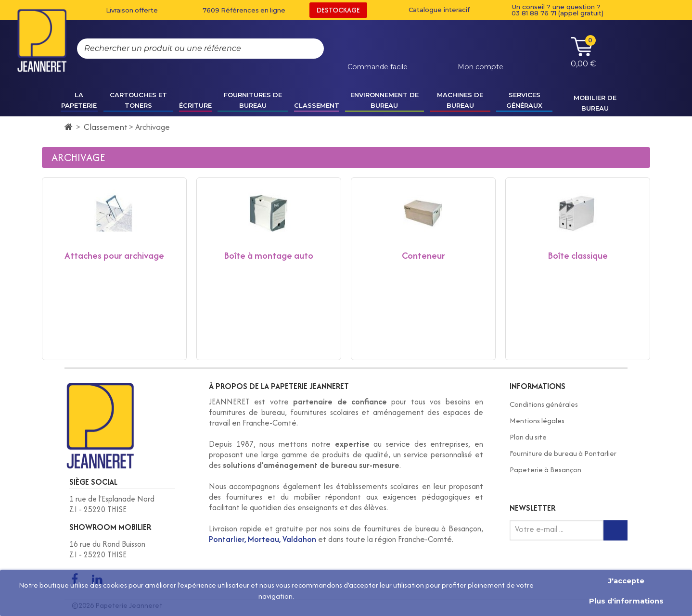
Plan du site (528, 437)
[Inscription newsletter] (615, 530)
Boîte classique (578, 255)
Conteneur (423, 255)
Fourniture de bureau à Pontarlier (563, 453)
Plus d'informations (626, 601)
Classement (106, 127)
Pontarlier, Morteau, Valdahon (263, 539)
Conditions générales (544, 404)
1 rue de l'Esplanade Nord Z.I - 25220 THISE (112, 504)
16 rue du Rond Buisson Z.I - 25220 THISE (107, 549)
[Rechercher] (307, 49)
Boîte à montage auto (269, 255)
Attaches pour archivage (114, 255)
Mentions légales (537, 421)
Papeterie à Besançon (545, 470)
